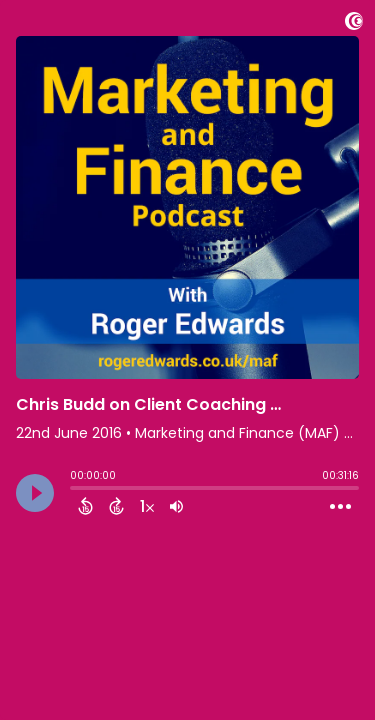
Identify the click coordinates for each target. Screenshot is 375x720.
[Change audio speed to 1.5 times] (147, 506)
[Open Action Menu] (340, 507)
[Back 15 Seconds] (85, 506)
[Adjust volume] (176, 506)
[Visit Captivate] (354, 24)
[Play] (35, 493)
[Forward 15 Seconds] (116, 506)
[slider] (75, 490)
